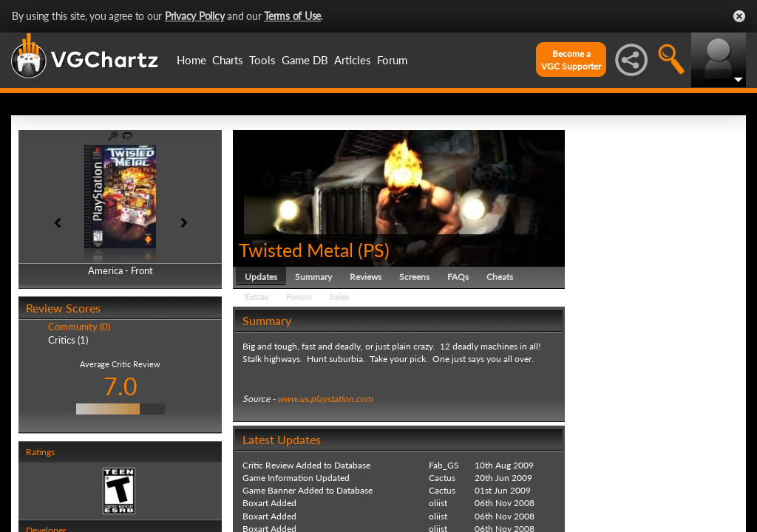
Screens (414, 277)
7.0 (120, 386)
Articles (353, 60)
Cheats (500, 277)
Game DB (305, 60)
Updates (261, 277)
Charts (228, 60)
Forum (392, 60)
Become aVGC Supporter (571, 60)
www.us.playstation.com (325, 399)
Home (191, 60)
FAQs (458, 277)
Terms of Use (292, 16)
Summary (313, 277)
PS (374, 250)
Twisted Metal (296, 250)
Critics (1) (68, 340)
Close (739, 16)
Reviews (366, 277)
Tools (262, 60)
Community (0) (79, 327)
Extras (257, 297)
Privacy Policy (195, 16)
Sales (339, 297)
